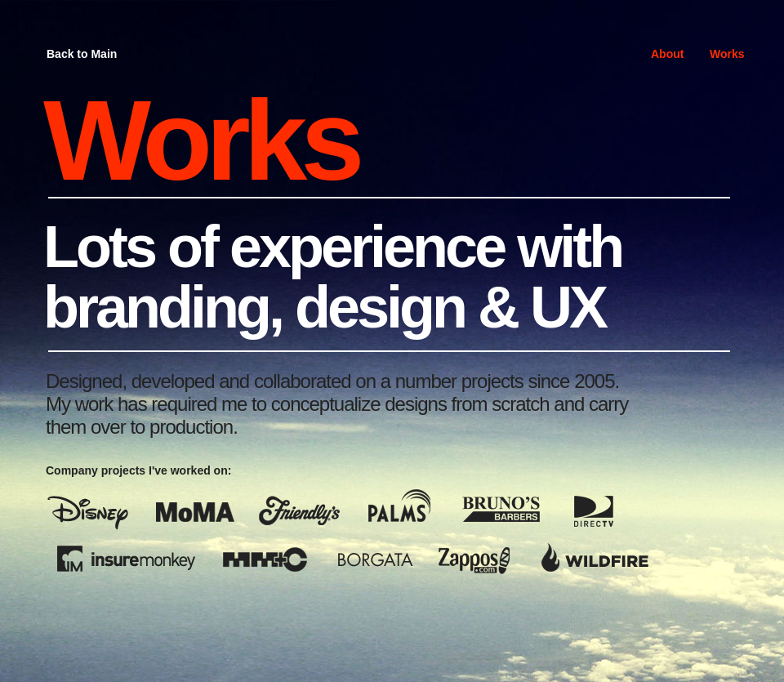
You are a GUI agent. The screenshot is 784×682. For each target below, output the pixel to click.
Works (727, 54)
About (667, 54)
